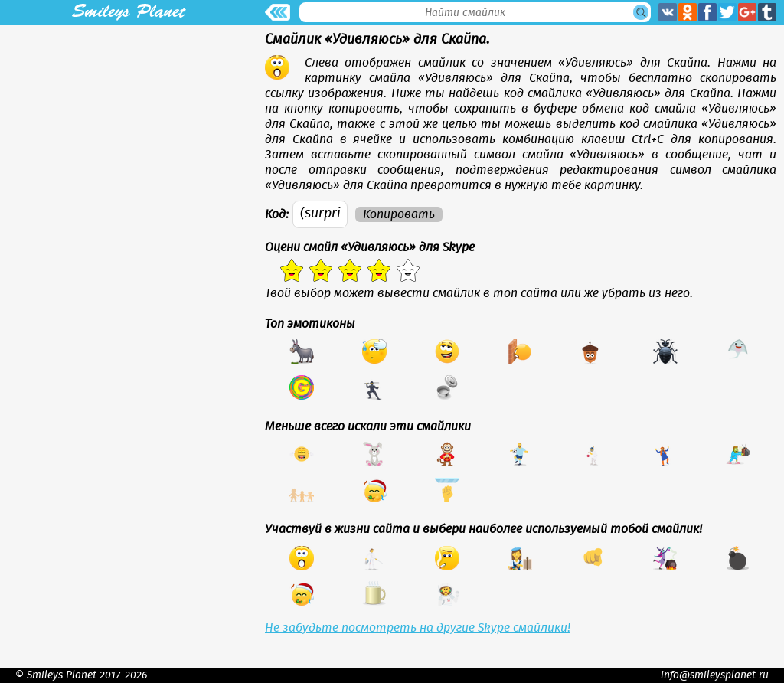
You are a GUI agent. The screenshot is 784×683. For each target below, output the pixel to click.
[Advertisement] (129, 132)
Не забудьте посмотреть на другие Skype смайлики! (418, 628)
